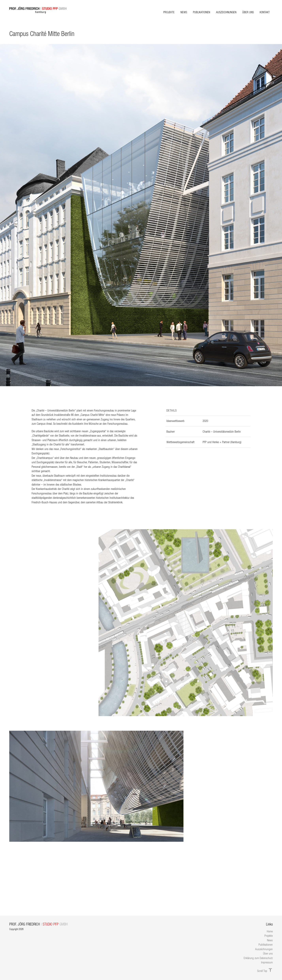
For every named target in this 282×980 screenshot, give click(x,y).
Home (270, 931)
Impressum (267, 962)
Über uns (248, 12)
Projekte (169, 12)
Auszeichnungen (226, 12)
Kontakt (265, 12)
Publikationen (202, 12)
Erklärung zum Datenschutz (258, 958)
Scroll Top (265, 971)
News (184, 12)
